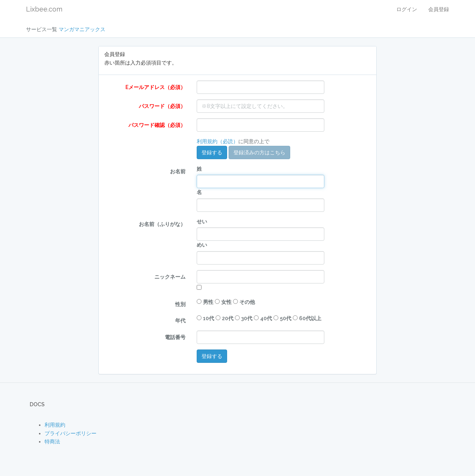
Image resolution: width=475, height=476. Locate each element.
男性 (208, 302)
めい (202, 245)
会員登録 (439, 9)
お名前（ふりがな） (162, 224)
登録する (212, 152)
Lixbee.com (44, 9)
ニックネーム (170, 277)
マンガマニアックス (82, 29)
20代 (228, 318)
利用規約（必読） (217, 141)
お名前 (178, 171)
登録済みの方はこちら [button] (259, 152)
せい (202, 221)
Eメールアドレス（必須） (155, 87)
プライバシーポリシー (71, 433)
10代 (209, 318)
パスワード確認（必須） (157, 125)
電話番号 (175, 337)
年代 (180, 321)
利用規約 (55, 425)
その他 (247, 302)
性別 (180, 304)
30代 (247, 318)
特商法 (52, 441)
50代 (286, 318)
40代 (266, 318)
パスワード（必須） (162, 106)
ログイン (407, 9)
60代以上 (310, 318)
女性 (226, 302)
